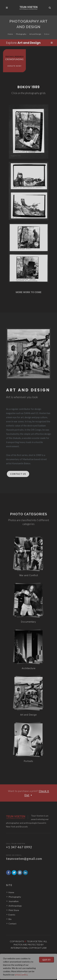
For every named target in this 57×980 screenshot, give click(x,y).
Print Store (14, 910)
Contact (12, 924)
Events (12, 915)
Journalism (14, 901)
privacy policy (21, 975)
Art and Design (35, 34)
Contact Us (18, 474)
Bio (10, 919)
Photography (21, 34)
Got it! (47, 960)
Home (10, 34)
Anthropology (15, 906)
